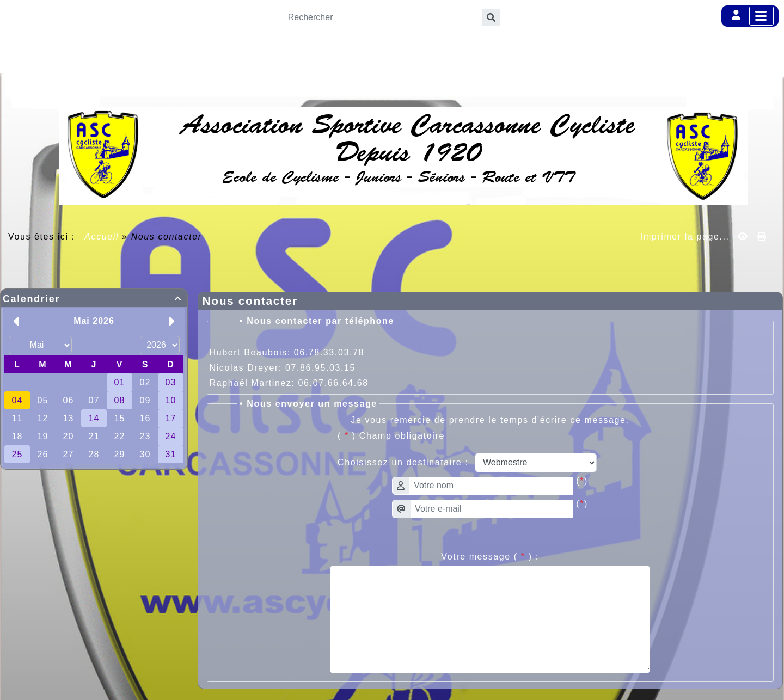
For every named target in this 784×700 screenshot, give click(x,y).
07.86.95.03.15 (320, 368)
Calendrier (94, 299)
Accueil (102, 237)
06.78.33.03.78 (329, 352)
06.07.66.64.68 (333, 383)
